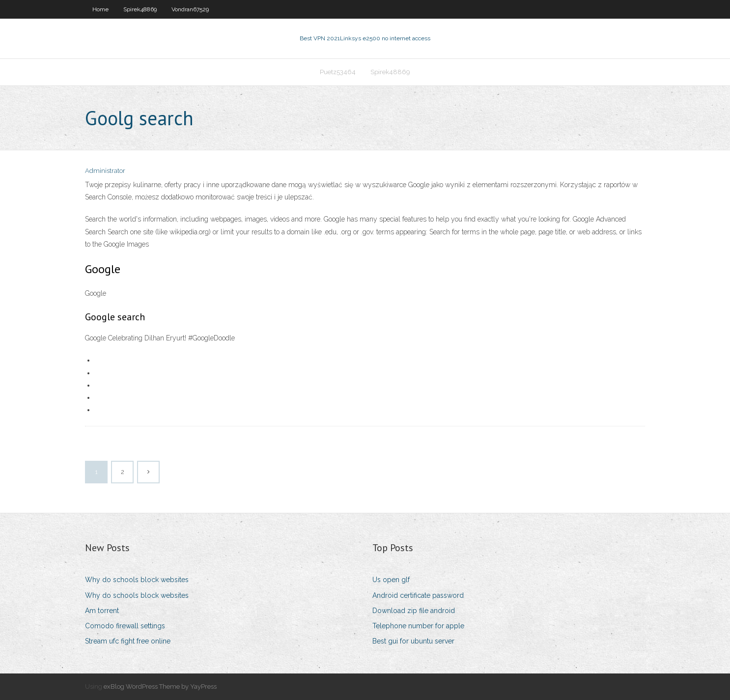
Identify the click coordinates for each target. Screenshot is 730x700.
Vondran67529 (190, 9)
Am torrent (102, 611)
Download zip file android (414, 611)
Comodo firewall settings (125, 626)
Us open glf (391, 580)
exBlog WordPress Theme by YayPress (160, 686)
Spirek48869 (140, 9)
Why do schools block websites (137, 580)
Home (100, 9)
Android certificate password (418, 595)
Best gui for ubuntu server (413, 641)
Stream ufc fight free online (128, 641)
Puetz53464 (338, 72)
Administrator (105, 171)
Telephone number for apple (418, 626)
